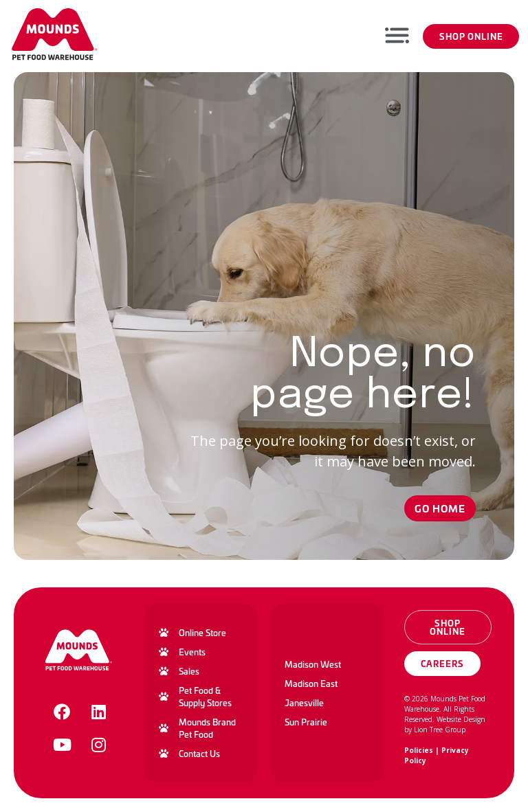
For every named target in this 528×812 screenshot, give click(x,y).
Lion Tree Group (440, 730)
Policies (419, 750)
